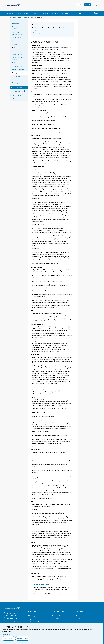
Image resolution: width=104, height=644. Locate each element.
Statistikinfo (35, 13)
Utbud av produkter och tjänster (19, 58)
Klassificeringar (17, 76)
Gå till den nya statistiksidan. (41, 33)
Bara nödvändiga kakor (22, 638)
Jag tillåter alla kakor (8, 638)
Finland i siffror (57, 622)
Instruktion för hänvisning (42, 585)
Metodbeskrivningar (18, 69)
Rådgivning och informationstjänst (38, 616)
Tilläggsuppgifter (17, 83)
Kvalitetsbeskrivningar (19, 66)
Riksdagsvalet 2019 (18, 91)
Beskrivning (16, 63)
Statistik (19, 18)
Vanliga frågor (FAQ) (34, 622)
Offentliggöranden (17, 37)
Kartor (14, 51)
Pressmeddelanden (18, 54)
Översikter (15, 41)
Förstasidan (9, 13)
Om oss (86, 13)
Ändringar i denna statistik (17, 28)
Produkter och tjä (68, 13)
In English (96, 5)
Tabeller (14, 44)
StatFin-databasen (58, 616)
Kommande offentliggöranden (17, 33)
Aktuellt (78, 13)
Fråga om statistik (33, 619)
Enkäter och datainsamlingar (51, 13)
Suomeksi (79, 5)
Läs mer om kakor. (7, 634)
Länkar (14, 79)
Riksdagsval (26, 18)
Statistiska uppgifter (22, 13)
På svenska (88, 5)
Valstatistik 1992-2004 (16, 96)
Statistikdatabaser (57, 619)
